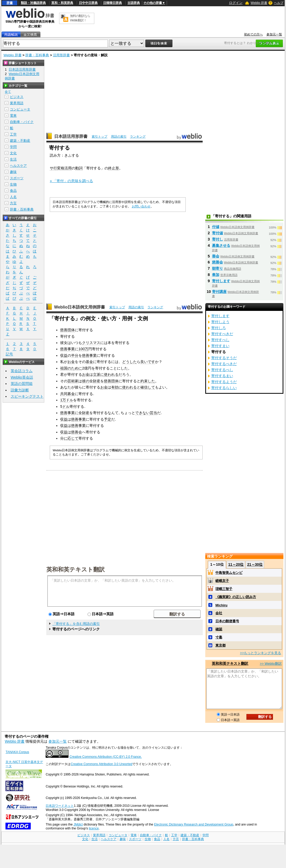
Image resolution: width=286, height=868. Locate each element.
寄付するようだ (224, 382)
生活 (13, 159)
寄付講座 (219, 292)
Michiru (221, 605)
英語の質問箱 (22, 384)
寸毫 (219, 637)
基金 (89, 362)
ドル (70, 400)
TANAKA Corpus (17, 752)
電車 (13, 116)
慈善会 (77, 432)
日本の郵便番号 (227, 621)
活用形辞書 (61, 55)
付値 (216, 227)
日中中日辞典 (88, 3)
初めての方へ (253, 34)
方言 (13, 203)
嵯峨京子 (222, 581)
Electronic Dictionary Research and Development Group (194, 824)
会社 (219, 613)
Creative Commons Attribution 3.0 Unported (101, 764)
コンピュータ (20, 109)
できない (142, 413)
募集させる (221, 245)
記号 (9, 354)
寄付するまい (222, 376)
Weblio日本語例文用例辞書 (80, 307)
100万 (83, 349)
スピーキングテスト (27, 396)
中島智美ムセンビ (229, 573)
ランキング (138, 137)
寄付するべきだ (224, 364)
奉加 (216, 275)
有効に (117, 387)
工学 (13, 134)
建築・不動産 (20, 141)
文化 (13, 153)
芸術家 (73, 381)
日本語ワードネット (60, 806)
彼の (86, 381)
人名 (13, 197)
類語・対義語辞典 (33, 3)
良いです (148, 362)
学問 (13, 147)
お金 (71, 362)
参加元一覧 (274, 34)
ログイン (236, 3)
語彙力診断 (20, 390)
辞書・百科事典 (37, 55)
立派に (98, 374)
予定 (108, 419)
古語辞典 (134, 3)
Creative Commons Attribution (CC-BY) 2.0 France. (106, 757)
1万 (63, 400)
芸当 (153, 413)
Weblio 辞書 (259, 3)
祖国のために (71, 368)
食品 (13, 191)
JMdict (78, 824)
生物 (13, 184)
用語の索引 (119, 137)
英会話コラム (22, 371)
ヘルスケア (18, 166)
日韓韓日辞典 (113, 3)
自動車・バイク (22, 122)
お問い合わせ (141, 206)
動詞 (79, 168)
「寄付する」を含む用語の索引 (76, 624)
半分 (75, 355)
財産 (97, 381)
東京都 (220, 645)
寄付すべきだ (222, 334)
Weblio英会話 (22, 377)
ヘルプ (279, 3)
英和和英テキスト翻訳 (76, 569)
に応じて (71, 438)
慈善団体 (67, 330)
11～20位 (236, 564)
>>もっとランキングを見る (260, 653)
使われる (111, 374)
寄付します (221, 281)
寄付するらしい (224, 388)
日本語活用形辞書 (71, 136)
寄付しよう (220, 322)
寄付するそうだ (224, 358)
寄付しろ (219, 328)
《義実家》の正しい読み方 (236, 597)
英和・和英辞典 (62, 3)
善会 (216, 256)
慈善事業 (67, 349)
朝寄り (217, 268)
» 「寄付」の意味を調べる (71, 181)
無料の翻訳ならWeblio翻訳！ (80, 18)
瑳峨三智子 (224, 589)
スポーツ (17, 178)
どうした (129, 362)
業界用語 (17, 103)
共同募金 (67, 394)
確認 (219, 629)
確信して (148, 387)
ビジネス (17, 97)
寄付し (217, 239)
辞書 (10, 3)
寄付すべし (220, 340)
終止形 (114, 168)
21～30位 (255, 564)
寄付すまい (220, 346)
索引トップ (100, 137)
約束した (148, 381)
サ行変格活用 (61, 168)
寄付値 (217, 233)
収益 (64, 355)
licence (94, 828)
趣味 (13, 172)
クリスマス (91, 343)
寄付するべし (222, 370)
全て (8, 92)
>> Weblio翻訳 (271, 664)
